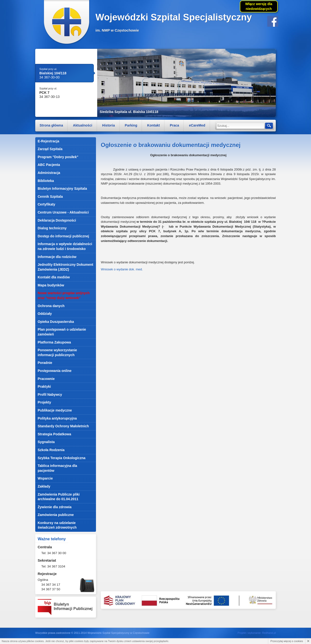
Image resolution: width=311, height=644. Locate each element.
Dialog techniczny (52, 228)
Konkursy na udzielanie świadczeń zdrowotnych (57, 525)
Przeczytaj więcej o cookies (287, 641)
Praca (174, 125)
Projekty (44, 402)
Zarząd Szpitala (50, 149)
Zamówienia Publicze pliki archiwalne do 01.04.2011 (59, 497)
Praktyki (44, 386)
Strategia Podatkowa (54, 434)
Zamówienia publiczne (56, 515)
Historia (109, 125)
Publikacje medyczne (55, 410)
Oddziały (45, 314)
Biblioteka (46, 181)
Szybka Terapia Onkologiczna (62, 458)
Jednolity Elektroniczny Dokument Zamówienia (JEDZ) (65, 267)
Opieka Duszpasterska (56, 322)
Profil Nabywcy (50, 395)
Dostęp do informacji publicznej (63, 236)
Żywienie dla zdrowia (55, 507)
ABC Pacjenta (49, 165)
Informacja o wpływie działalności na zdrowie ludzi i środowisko (65, 246)
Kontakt (154, 125)
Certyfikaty (46, 204)
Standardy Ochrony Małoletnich (63, 426)
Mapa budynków (51, 285)
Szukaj (269, 125)
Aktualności (82, 125)
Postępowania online (55, 371)
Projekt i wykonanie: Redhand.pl (257, 633)
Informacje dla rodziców (57, 257)
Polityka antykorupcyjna (57, 418)
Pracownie (46, 379)
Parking (131, 125)
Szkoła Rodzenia (51, 450)
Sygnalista (46, 442)
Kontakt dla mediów (54, 277)
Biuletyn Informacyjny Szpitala (62, 189)
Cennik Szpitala (50, 197)
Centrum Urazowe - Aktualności (63, 212)
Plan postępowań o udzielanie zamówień (62, 332)
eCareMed (197, 125)
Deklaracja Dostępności (57, 220)
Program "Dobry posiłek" (58, 157)
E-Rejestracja (48, 141)
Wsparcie (45, 478)
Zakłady (44, 486)
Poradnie (45, 363)
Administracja (49, 173)
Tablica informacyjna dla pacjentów (57, 468)
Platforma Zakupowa (54, 342)
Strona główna (51, 125)
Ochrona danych (51, 306)
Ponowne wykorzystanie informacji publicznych (57, 352)
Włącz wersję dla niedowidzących (259, 6)
